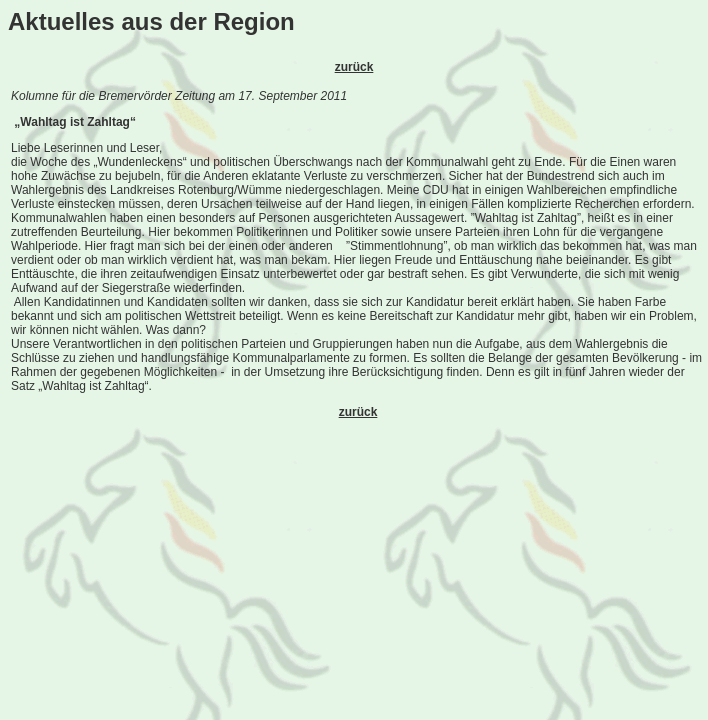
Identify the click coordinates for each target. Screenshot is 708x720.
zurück (354, 67)
